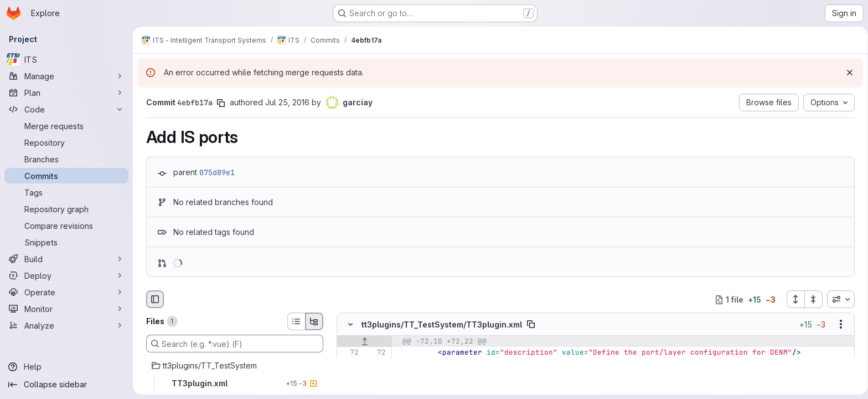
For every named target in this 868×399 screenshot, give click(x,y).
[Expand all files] (793, 299)
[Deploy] (66, 275)
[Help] (66, 367)
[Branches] (66, 159)
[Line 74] (347, 375)
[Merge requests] (66, 126)
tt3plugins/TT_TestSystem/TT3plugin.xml (440, 324)
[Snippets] (66, 242)
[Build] (66, 259)
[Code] (66, 109)
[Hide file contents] (348, 325)
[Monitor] (66, 309)
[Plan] (66, 93)
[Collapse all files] (812, 299)
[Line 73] (347, 364)
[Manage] (66, 76)
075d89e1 (215, 172)
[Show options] (839, 325)
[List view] (294, 321)
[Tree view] (312, 321)
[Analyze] (66, 325)
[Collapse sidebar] (66, 385)
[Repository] (66, 142)
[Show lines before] (362, 342)
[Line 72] (347, 353)
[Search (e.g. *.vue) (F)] (232, 344)
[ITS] (66, 59)
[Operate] (66, 292)
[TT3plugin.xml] (232, 383)
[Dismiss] (846, 73)
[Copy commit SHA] (219, 103)
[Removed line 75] (347, 386)
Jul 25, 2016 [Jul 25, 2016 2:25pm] (285, 102)
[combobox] (839, 299)
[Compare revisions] (66, 226)
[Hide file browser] (153, 299)
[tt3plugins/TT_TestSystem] (232, 366)
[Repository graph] (66, 209)
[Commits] (66, 176)
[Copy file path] (529, 325)
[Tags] (66, 192)
